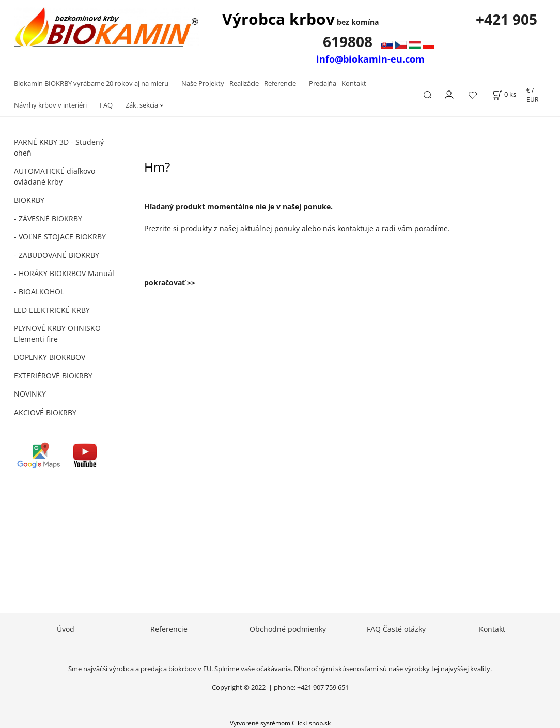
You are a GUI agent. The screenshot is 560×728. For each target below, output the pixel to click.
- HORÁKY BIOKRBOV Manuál (64, 273)
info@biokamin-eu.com (370, 59)
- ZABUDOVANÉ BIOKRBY (57, 255)
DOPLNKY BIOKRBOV (50, 357)
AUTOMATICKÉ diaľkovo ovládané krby (55, 176)
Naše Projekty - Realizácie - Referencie (239, 83)
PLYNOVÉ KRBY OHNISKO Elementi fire (57, 333)
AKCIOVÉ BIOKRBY (45, 412)
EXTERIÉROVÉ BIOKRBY (53, 376)
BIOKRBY (29, 200)
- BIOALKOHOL (39, 291)
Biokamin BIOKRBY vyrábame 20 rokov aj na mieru (91, 83)
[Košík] (504, 94)
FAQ (106, 105)
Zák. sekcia (142, 105)
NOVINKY (30, 394)
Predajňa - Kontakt (338, 83)
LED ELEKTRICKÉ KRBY (52, 310)
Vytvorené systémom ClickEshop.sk (280, 723)
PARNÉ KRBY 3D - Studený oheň (59, 147)
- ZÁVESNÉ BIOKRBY (48, 218)
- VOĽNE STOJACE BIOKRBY (60, 237)
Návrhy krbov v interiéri (50, 105)
